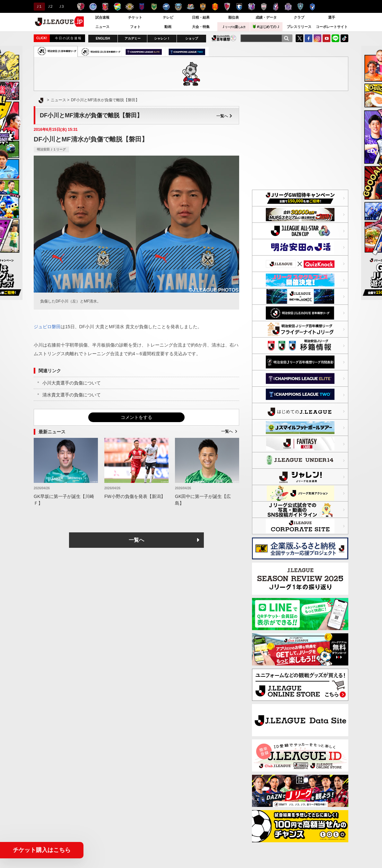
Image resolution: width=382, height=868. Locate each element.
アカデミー (133, 38)
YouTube (326, 38)
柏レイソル (130, 7)
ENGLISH (103, 38)
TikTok (344, 38)
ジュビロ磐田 (47, 327)
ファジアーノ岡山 (276, 7)
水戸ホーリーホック (93, 7)
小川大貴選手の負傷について (72, 383)
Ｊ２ (50, 6)
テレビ (168, 17)
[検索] (286, 38)
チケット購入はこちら (42, 850)
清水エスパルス (203, 7)
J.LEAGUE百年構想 (224, 38)
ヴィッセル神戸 (264, 7)
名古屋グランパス (215, 7)
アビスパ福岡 (300, 7)
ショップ (192, 38)
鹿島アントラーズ (81, 7)
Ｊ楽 (233, 27)
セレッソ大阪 (252, 7)
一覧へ (224, 116)
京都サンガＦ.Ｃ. (227, 7)
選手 (332, 17)
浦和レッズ (105, 7)
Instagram (317, 38)
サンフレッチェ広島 (288, 7)
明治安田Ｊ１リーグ (51, 149)
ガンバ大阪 (239, 7)
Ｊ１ (38, 6)
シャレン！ (162, 38)
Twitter (300, 38)
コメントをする (136, 417)
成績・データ (266, 17)
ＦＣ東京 (142, 7)
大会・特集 (201, 27)
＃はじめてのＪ (266, 27)
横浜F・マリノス (191, 7)
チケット (135, 17)
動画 (168, 27)
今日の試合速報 (68, 38)
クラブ (299, 17)
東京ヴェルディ (154, 7)
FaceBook (308, 38)
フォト (135, 27)
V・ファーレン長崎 (313, 7)
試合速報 (102, 17)
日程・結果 (201, 17)
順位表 (234, 17)
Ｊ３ (61, 6)
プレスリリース (299, 27)
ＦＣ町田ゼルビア (166, 7)
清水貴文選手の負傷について (72, 395)
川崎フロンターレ (178, 7)
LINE (335, 38)
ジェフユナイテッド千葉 (117, 7)
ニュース (102, 27)
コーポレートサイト (332, 27)
